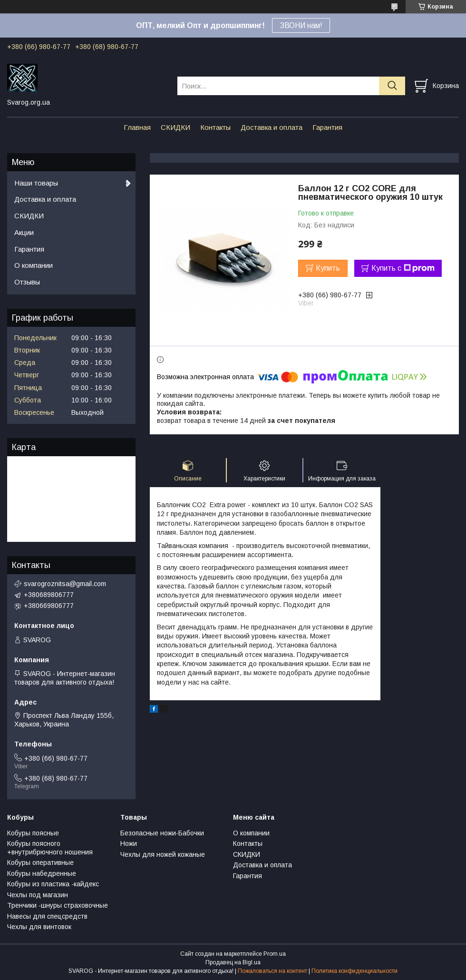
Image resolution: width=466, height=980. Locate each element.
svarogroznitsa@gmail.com (65, 584)
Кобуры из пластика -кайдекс (53, 884)
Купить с (403, 268)
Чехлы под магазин (38, 895)
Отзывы (27, 282)
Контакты (215, 127)
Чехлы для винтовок (39, 927)
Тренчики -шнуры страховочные (58, 905)
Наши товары (36, 183)
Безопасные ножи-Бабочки (162, 833)
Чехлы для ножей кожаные (163, 854)
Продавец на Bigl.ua (233, 962)
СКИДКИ (175, 127)
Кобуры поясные (33, 833)
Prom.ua (275, 954)
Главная (137, 127)
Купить (328, 268)
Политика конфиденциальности (354, 971)
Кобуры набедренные (42, 873)
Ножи (129, 843)
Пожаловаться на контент (272, 971)
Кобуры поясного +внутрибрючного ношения (50, 848)
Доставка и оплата (272, 127)
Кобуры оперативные (40, 862)
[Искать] (392, 86)
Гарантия (327, 127)
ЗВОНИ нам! (301, 25)
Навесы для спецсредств (47, 916)
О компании (34, 265)
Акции (24, 232)
